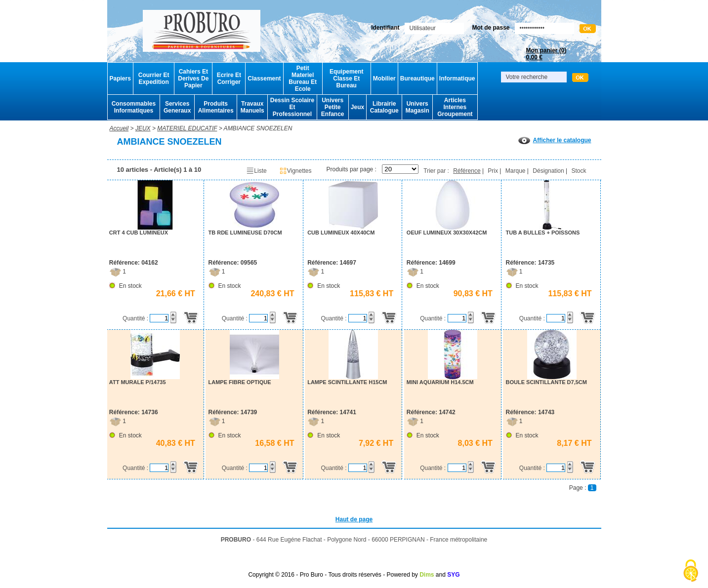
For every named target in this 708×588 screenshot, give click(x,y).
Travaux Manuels (252, 107)
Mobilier (384, 78)
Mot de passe (491, 28)
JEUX (143, 128)
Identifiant (385, 28)
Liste (256, 171)
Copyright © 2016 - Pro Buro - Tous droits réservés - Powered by (333, 575)
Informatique (457, 78)
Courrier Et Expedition (154, 78)
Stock (579, 171)
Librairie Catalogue (384, 107)
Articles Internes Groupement (455, 107)
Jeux (357, 107)
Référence (467, 171)
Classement (264, 78)
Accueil (119, 128)
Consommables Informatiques (134, 107)
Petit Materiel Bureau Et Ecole (303, 78)
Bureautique (417, 78)
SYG (453, 575)
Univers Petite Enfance (333, 107)
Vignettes (295, 171)
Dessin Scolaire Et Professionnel (292, 107)
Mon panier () (546, 54)
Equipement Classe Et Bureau (347, 78)
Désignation (548, 171)
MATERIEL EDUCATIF (187, 128)
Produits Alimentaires (216, 107)
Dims (427, 575)
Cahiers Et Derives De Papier (193, 78)
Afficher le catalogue (555, 140)
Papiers (120, 78)
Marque (516, 171)
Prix (493, 171)
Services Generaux (177, 107)
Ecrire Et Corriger (229, 78)
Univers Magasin (417, 107)
